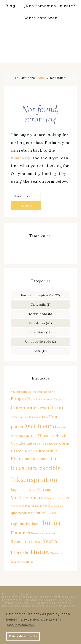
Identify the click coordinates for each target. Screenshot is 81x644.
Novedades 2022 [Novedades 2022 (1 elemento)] (21, 506)
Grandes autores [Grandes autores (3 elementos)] (26, 443)
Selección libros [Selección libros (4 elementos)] (27, 541)
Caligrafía (38, 305)
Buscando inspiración (37, 295)
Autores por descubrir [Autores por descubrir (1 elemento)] (42, 392)
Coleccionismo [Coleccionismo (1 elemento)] (19, 417)
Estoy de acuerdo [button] (23, 636)
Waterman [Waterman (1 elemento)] (27, 562)
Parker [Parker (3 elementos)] (32, 524)
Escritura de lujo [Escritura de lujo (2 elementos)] (24, 436)
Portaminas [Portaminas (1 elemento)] (49, 534)
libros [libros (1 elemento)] (33, 490)
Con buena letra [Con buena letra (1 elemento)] (38, 417)
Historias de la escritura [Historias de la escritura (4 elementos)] (35, 458)
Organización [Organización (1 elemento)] (39, 506)
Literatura (37, 332)
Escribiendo (38, 314)
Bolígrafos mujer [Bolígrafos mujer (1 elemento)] (43, 399)
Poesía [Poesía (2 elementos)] (36, 533)
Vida (38, 351)
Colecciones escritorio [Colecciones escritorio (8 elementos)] (37, 408)
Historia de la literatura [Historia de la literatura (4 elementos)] (34, 451)
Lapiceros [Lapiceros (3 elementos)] (20, 490)
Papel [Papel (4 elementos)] (41, 513)
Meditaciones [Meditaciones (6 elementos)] (25, 498)
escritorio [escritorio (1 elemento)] (63, 427)
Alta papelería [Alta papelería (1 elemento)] (19, 392)
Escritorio (37, 323)
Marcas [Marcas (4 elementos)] (44, 489)
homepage (21, 158)
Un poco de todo (38, 342)
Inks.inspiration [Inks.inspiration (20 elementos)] (34, 480)
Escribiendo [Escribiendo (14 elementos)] (40, 426)
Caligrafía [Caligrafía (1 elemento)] (60, 399)
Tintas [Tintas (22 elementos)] (39, 552)
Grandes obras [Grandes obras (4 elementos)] (56, 443)
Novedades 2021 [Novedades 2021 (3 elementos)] (55, 498)
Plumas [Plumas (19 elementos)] (50, 523)
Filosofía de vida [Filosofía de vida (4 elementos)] (54, 436)
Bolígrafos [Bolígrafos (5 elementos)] (22, 399)
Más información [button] (20, 625)
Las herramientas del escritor (41, 44)
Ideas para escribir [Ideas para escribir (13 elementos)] (35, 468)
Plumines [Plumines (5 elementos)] (20, 533)
